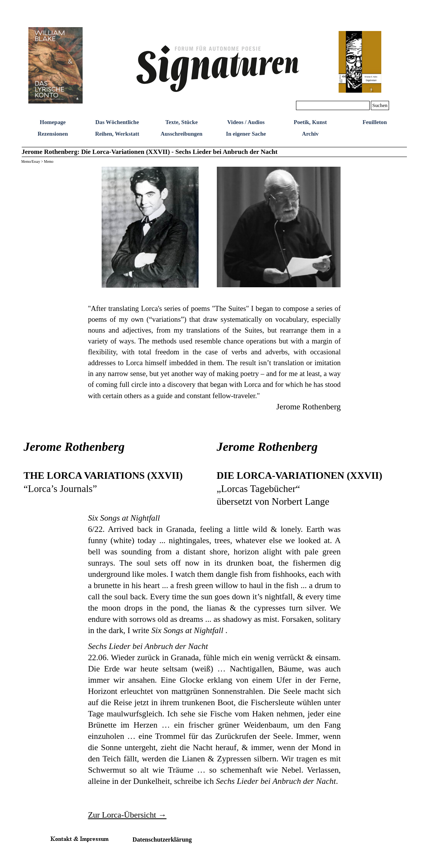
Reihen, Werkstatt (117, 134)
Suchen (380, 105)
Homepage (53, 122)
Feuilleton (375, 122)
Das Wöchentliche (117, 122)
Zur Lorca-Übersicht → (127, 815)
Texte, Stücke (181, 122)
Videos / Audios (246, 122)
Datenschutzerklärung (162, 840)
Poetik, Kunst (310, 122)
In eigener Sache (246, 134)
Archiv (311, 134)
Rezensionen (53, 134)
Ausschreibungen (182, 134)
